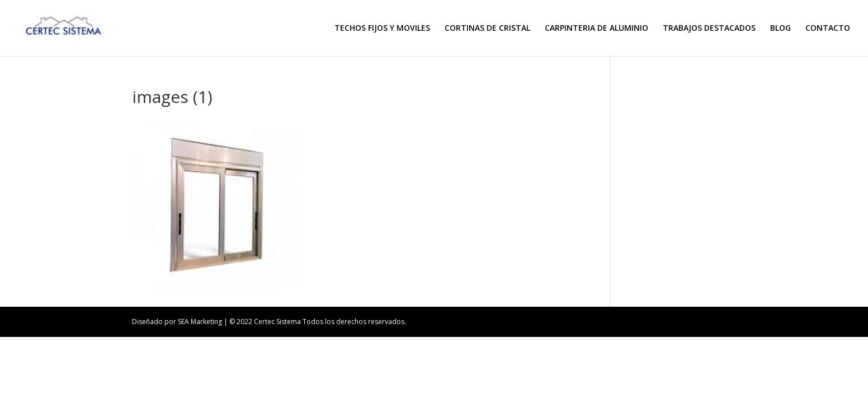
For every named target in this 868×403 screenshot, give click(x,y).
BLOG (780, 29)
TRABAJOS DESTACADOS (709, 29)
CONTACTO (828, 29)
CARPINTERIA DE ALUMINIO (596, 29)
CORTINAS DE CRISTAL (487, 29)
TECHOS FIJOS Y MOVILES (382, 29)
